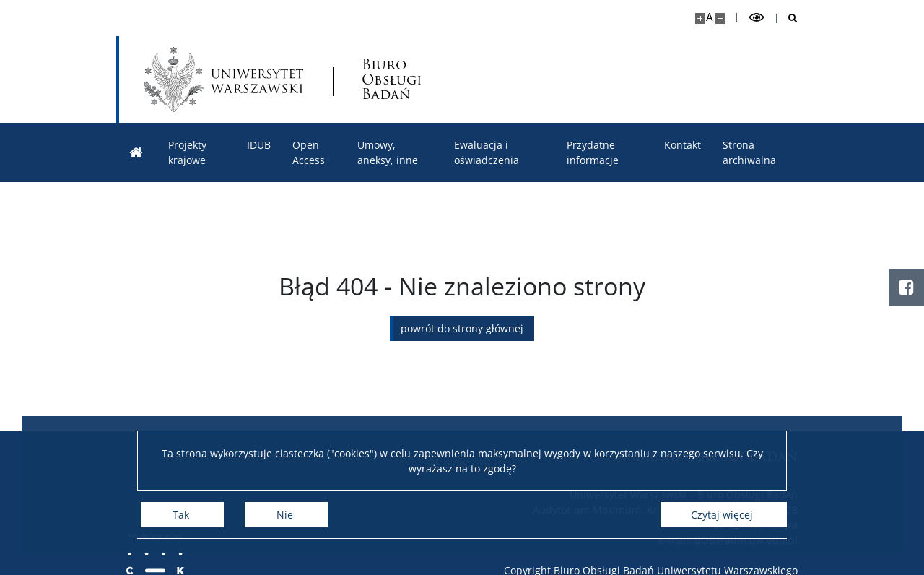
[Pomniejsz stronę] (720, 18)
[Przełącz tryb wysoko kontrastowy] (757, 18)
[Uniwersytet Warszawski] (224, 79)
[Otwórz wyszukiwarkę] (787, 18)
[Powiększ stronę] (700, 18)
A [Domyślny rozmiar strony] (709, 17)
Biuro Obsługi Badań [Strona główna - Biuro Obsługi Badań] (392, 80)
